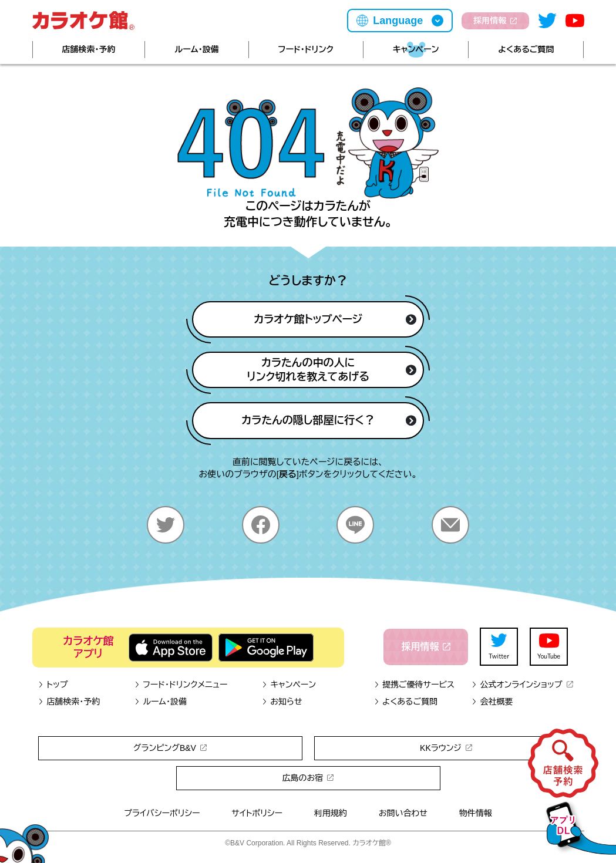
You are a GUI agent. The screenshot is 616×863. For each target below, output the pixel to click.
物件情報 (476, 813)
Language (398, 21)
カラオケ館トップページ (335, 319)
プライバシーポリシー (162, 813)
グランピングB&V (170, 748)
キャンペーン (416, 49)
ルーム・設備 (196, 49)
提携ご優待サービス (414, 685)
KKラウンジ (446, 748)
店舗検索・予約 (88, 49)
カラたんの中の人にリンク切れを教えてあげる (331, 370)
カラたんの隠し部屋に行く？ (329, 420)
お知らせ (282, 702)
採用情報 (495, 21)
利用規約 (331, 813)
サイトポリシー (257, 813)
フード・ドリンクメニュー (181, 685)
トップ (53, 685)
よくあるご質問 (526, 49)
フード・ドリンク (306, 49)
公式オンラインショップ (522, 685)
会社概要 (492, 702)
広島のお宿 (308, 778)
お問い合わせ (403, 813)
